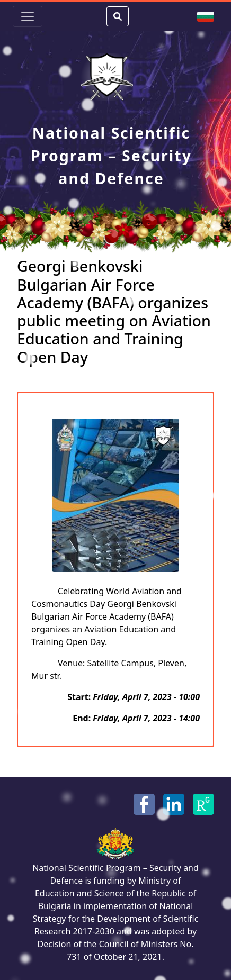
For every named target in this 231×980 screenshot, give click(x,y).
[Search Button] (118, 16)
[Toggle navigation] (28, 16)
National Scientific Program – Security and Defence (111, 155)
